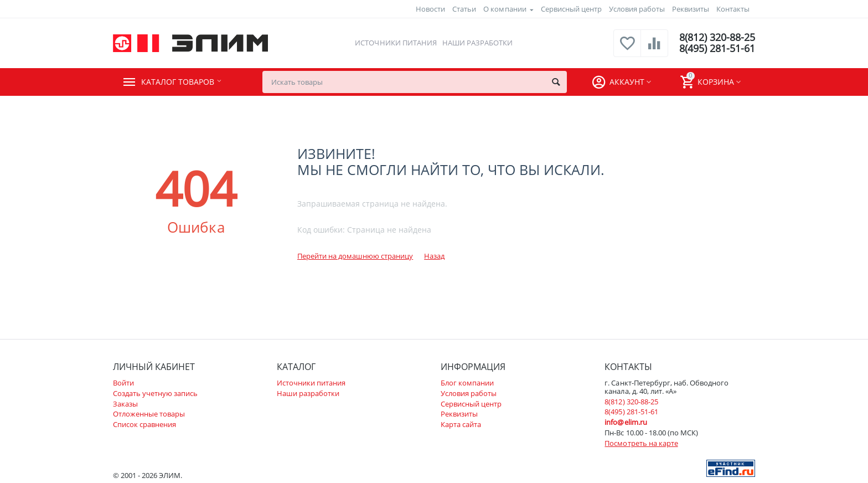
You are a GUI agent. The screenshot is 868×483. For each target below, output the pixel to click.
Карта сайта (461, 424)
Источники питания (396, 43)
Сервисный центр (571, 9)
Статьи (464, 9)
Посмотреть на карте (641, 443)
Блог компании (467, 383)
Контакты (733, 9)
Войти (123, 383)
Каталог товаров (180, 82)
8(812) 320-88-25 (717, 38)
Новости (430, 9)
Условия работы (637, 9)
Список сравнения (144, 424)
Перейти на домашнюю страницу (355, 256)
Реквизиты (691, 9)
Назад (434, 256)
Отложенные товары (149, 414)
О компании (505, 9)
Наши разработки (477, 43)
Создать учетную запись (155, 393)
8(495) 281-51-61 (717, 49)
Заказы (125, 404)
